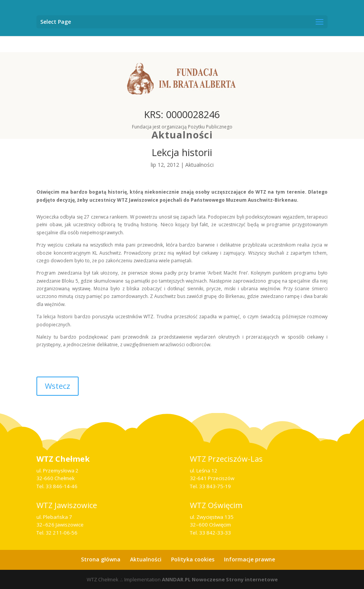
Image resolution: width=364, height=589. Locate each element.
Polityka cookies (193, 559)
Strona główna (101, 559)
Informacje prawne (250, 559)
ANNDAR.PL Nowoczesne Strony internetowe (220, 579)
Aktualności (182, 135)
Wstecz (58, 386)
